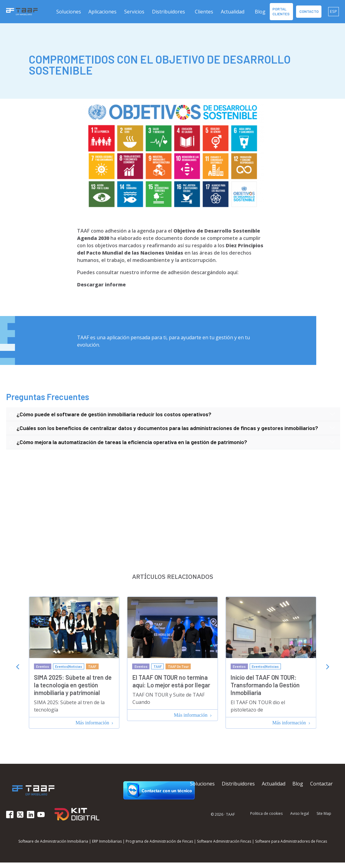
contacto (309, 11)
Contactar (321, 784)
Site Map (324, 814)
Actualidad (233, 12)
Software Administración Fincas (224, 841)
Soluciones (202, 784)
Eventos (43, 666)
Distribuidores (169, 12)
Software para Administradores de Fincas (291, 841)
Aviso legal (300, 814)
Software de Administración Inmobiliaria (53, 841)
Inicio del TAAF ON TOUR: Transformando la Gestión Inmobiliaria (265, 685)
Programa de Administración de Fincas (159, 841)
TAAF (92, 666)
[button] (69, 12)
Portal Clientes (281, 11)
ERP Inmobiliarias (107, 841)
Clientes (204, 12)
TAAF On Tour (178, 666)
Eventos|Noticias (69, 666)
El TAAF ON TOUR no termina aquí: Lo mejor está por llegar (171, 681)
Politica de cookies (266, 814)
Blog (260, 12)
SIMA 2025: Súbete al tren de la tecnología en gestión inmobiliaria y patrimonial (73, 685)
